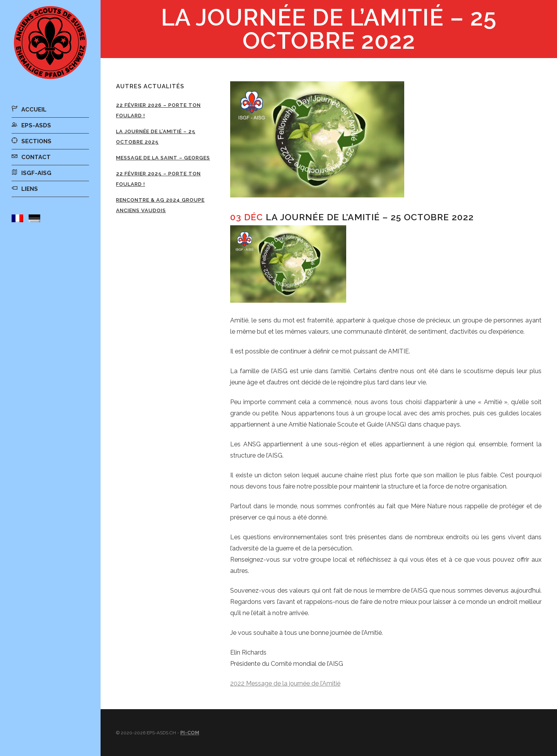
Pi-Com (190, 733)
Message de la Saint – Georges (163, 158)
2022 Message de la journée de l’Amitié (285, 683)
